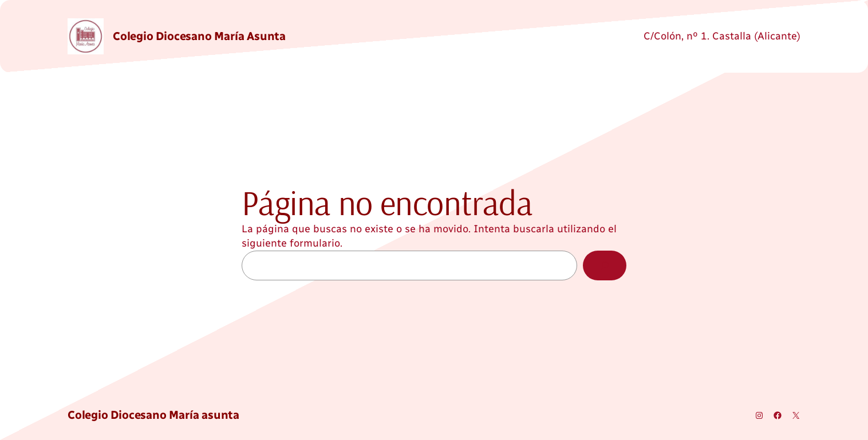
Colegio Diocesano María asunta (199, 36)
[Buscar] (605, 265)
